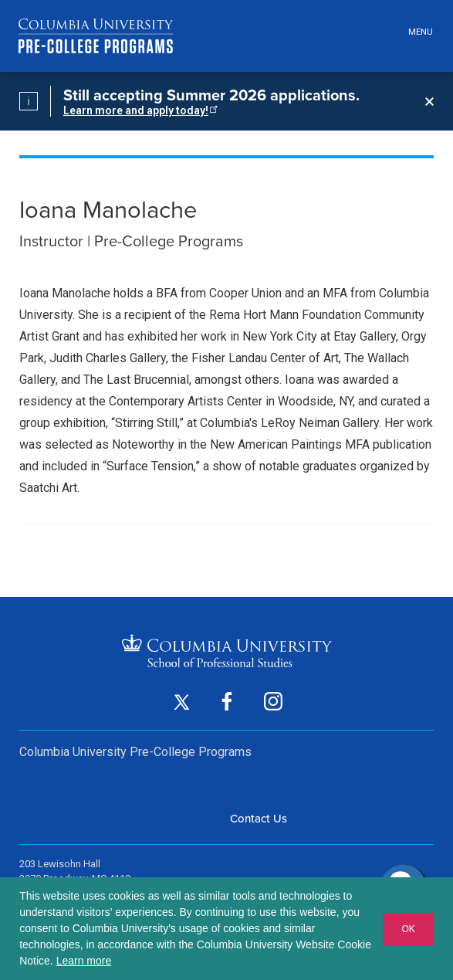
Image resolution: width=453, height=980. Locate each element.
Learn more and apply (139, 110)
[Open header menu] (418, 33)
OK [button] (408, 929)
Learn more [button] (84, 961)
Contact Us (259, 819)
